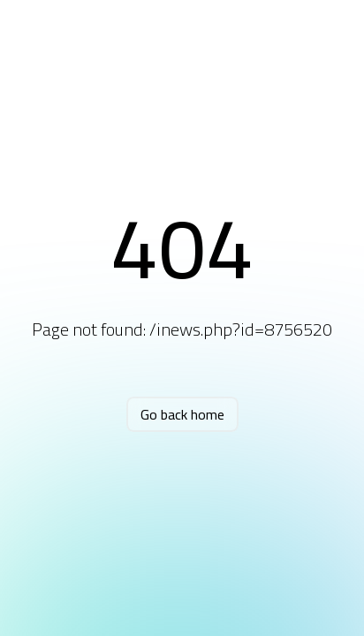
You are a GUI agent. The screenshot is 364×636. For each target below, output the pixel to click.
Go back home (182, 414)
